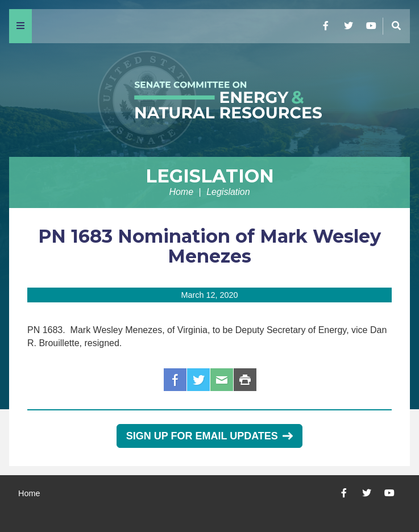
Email (222, 380)
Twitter (198, 380)
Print (245, 380)
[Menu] (20, 26)
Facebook (175, 380)
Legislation (210, 176)
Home (181, 192)
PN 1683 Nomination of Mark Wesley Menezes (209, 246)
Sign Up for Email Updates (209, 436)
